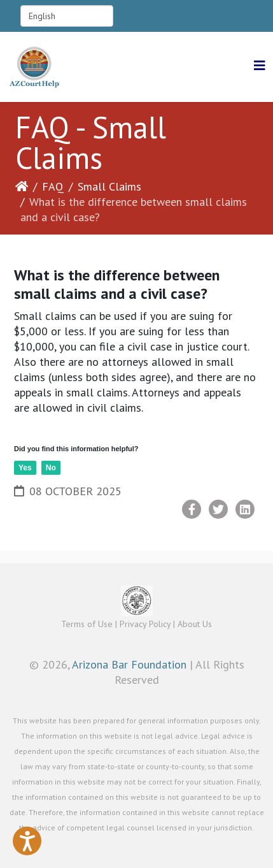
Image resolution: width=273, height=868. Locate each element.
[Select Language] (67, 16)
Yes (25, 468)
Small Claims (109, 186)
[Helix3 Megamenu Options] (260, 66)
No (51, 468)
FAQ (53, 186)
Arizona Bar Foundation (129, 664)
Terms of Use (87, 624)
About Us (195, 624)
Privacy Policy (145, 624)
